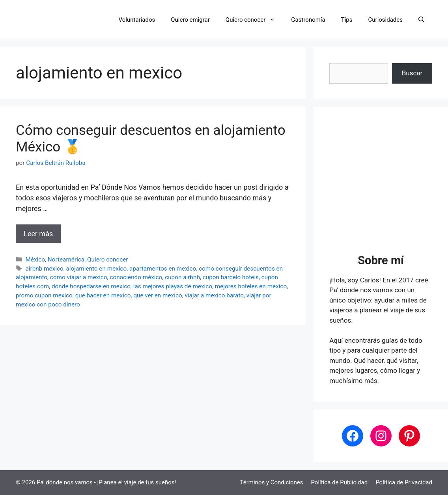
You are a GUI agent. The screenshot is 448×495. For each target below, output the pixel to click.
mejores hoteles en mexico (251, 286)
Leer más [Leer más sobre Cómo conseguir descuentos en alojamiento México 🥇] (38, 234)
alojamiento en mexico (97, 269)
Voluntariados (137, 20)
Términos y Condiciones (272, 482)
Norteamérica (66, 260)
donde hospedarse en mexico (91, 286)
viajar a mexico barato (214, 295)
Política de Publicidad (339, 482)
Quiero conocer (255, 20)
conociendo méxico (136, 277)
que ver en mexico (158, 295)
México (35, 260)
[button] (421, 20)
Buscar (412, 73)
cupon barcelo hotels (231, 277)
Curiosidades (385, 20)
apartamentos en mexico (163, 269)
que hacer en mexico (103, 295)
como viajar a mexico (79, 277)
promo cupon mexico (44, 295)
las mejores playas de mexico (173, 286)
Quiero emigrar (190, 20)
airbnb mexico (44, 269)
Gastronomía (308, 20)
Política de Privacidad (404, 482)
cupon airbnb (182, 277)
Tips (347, 20)
